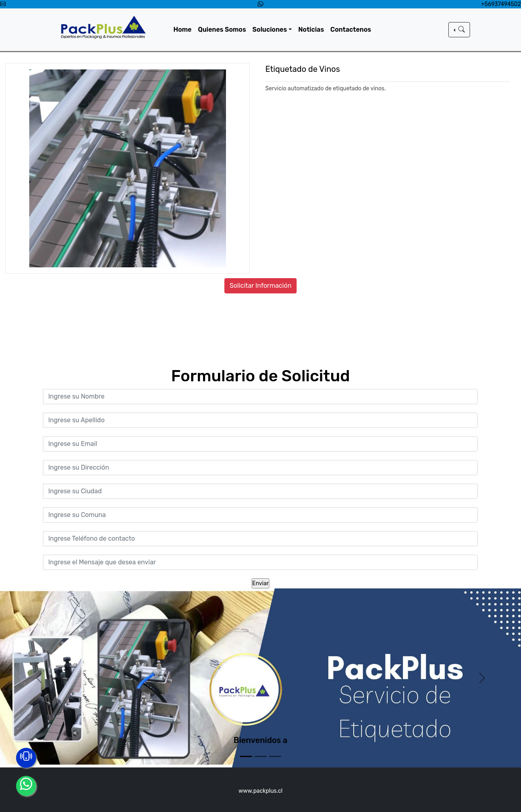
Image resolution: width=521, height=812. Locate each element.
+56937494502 (501, 4)
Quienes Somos (224, 30)
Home (185, 30)
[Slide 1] (246, 756)
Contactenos (352, 30)
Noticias (313, 30)
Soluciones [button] (272, 30)
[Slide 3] (275, 756)
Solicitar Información (260, 286)
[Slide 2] (260, 756)
